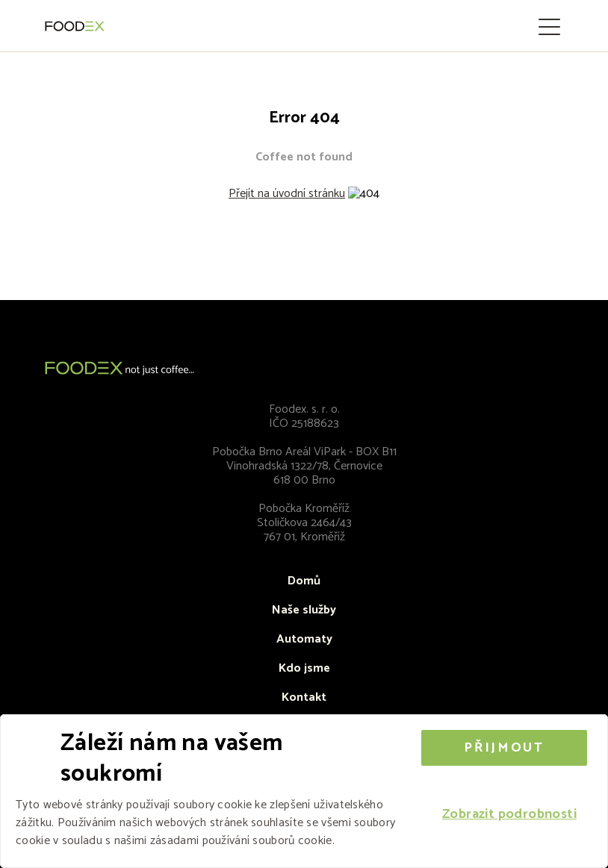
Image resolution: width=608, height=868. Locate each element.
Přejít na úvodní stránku (287, 194)
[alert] (304, 791)
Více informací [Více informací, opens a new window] (375, 841)
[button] (509, 815)
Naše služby (304, 610)
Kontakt (304, 697)
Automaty (304, 639)
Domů (304, 581)
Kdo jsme (304, 668)
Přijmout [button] (504, 748)
